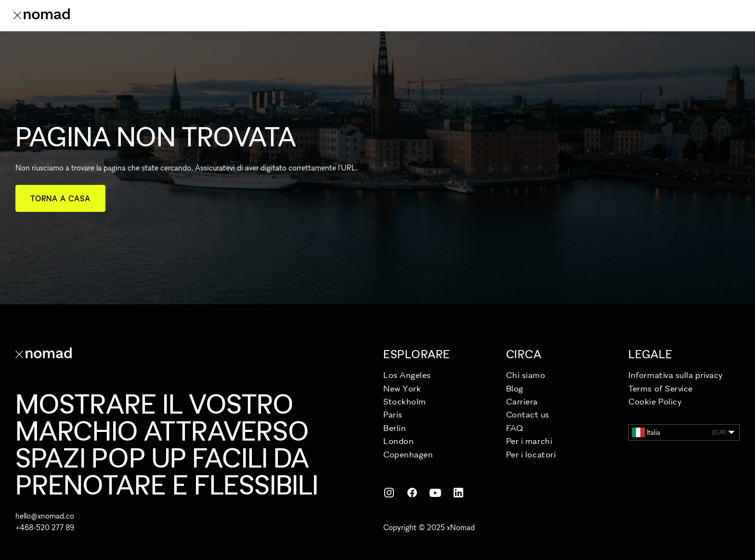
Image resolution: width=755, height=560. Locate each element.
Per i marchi (529, 441)
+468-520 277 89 (45, 527)
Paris (393, 414)
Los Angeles (407, 375)
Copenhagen (408, 454)
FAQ (515, 428)
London (398, 441)
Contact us (527, 414)
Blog (515, 388)
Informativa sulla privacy (676, 375)
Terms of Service (661, 388)
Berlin (395, 428)
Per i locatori (531, 454)
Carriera (522, 401)
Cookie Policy (655, 401)
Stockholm (405, 401)
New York (402, 388)
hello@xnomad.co (45, 516)
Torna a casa (60, 198)
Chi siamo (526, 375)
